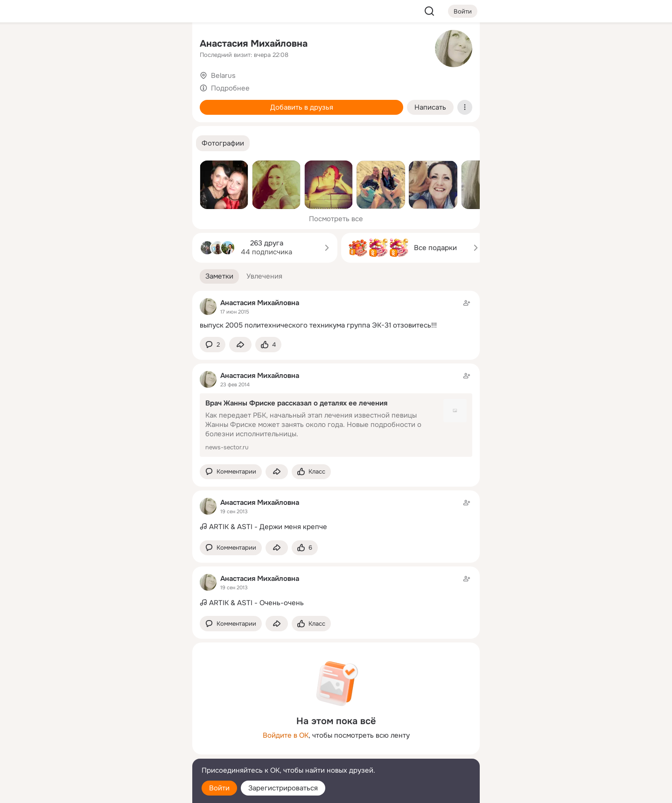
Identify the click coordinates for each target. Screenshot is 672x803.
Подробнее (230, 88)
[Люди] (123, 86)
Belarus (223, 76)
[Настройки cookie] (123, 791)
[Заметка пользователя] (336, 314)
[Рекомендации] (123, 168)
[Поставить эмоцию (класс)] (268, 345)
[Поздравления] (123, 127)
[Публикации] (82, 86)
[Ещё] (123, 731)
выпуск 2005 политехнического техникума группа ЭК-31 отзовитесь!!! (318, 325)
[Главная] (82, 45)
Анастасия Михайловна (254, 44)
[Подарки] (82, 127)
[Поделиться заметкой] (240, 345)
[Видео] (164, 86)
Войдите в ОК (286, 735)
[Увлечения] (123, 45)
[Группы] (164, 45)
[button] (223, 143)
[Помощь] (82, 168)
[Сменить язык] (123, 751)
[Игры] (164, 127)
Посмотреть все (336, 219)
